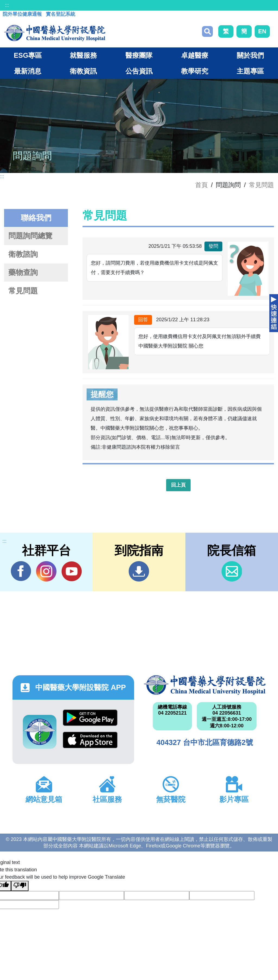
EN (262, 31)
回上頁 (178, 485)
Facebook (21, 571)
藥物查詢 (23, 272)
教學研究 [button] (195, 71)
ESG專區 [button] (28, 55)
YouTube (72, 571)
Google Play (90, 718)
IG (46, 571)
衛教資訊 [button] (83, 71)
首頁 (201, 185)
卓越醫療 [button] (195, 55)
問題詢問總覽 (30, 236)
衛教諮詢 (23, 254)
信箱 (232, 571)
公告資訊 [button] (139, 71)
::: (7, 5)
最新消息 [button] (28, 71)
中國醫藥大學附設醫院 (205, 685)
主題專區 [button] (250, 71)
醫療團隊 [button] (139, 55)
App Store (90, 740)
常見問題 (261, 185)
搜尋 (207, 31)
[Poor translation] (20, 886)
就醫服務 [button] (83, 55)
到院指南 (139, 571)
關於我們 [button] (250, 55)
